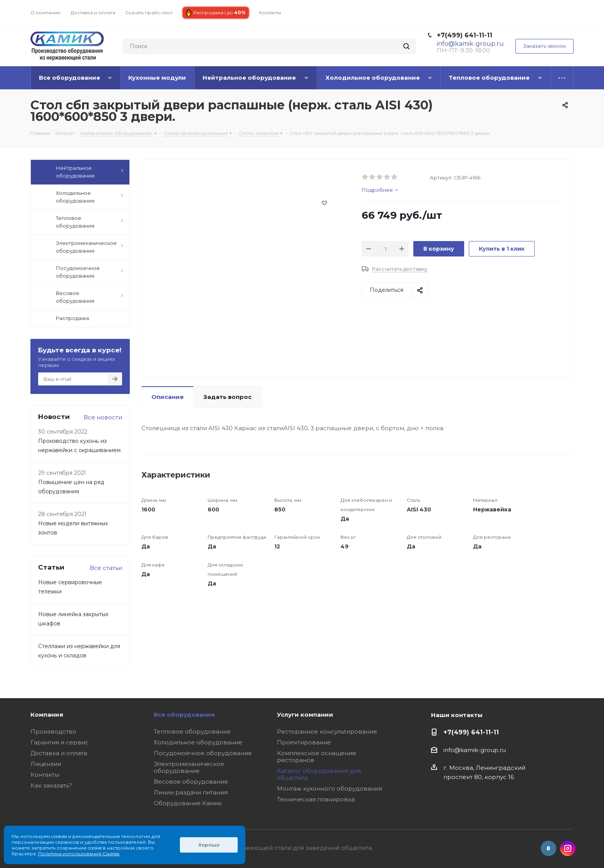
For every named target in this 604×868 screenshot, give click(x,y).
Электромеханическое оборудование (189, 767)
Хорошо (209, 845)
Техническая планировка (316, 799)
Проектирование (304, 742)
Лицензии (46, 764)
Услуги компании (305, 715)
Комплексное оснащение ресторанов (317, 757)
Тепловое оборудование (192, 731)
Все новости (103, 417)
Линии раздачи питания (191, 792)
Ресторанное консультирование (327, 731)
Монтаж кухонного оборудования (330, 788)
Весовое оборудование (191, 782)
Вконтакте (549, 848)
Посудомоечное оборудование (203, 753)
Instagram (568, 848)
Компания (47, 715)
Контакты (45, 775)
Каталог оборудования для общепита (319, 774)
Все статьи (106, 568)
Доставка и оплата (59, 753)
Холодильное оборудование (198, 742)
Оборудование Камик (188, 803)
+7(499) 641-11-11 (465, 35)
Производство (53, 731)
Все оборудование (184, 715)
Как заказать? (51, 785)
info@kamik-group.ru (475, 750)
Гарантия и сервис (60, 742)
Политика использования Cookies (79, 854)
